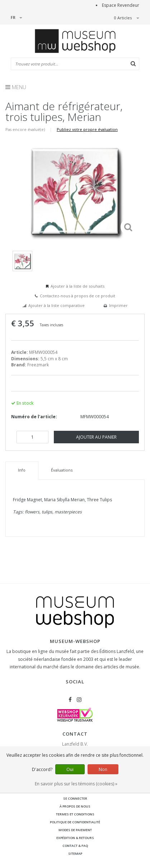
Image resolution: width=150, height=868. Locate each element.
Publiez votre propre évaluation (87, 129)
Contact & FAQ (75, 846)
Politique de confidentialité (75, 822)
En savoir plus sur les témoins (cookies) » (76, 784)
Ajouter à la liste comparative (57, 305)
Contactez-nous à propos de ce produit (78, 296)
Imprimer (118, 305)
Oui (70, 769)
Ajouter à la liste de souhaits (78, 286)
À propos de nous (75, 806)
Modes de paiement (75, 830)
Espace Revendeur (121, 5)
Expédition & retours (75, 838)
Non (103, 769)
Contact (75, 734)
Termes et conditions (75, 814)
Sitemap (75, 854)
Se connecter (75, 798)
